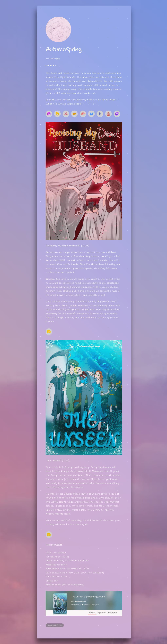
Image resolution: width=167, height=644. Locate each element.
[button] (50, 114)
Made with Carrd (55, 625)
